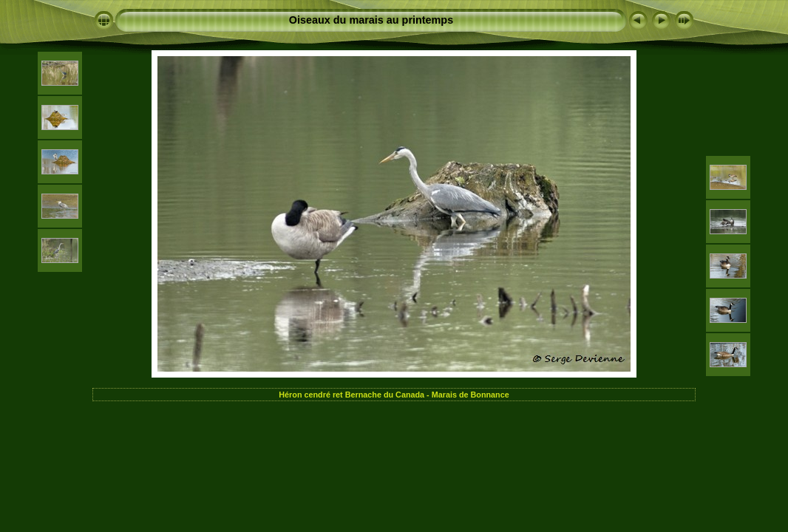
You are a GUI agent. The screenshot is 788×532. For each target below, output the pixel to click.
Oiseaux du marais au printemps (371, 20)
